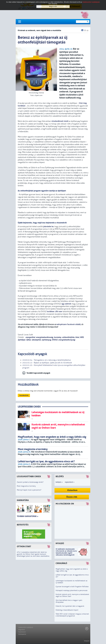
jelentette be (48, 227)
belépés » (59, 482)
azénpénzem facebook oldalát (68, 324)
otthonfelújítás (68, 337)
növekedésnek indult (60, 121)
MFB (82, 337)
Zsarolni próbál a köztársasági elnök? (30, 482)
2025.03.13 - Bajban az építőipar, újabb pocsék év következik (47, 363)
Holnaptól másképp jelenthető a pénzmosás (72, 590)
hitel (77, 337)
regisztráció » (70, 482)
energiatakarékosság (45, 337)
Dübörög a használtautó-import (67, 610)
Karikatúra (23, 500)
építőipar (22, 340)
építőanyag (47, 340)
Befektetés (23, 525)
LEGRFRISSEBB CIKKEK (29, 407)
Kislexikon (72, 490)
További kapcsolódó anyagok (38, 373)
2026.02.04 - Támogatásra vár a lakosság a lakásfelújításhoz (47, 360)
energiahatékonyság (67, 340)
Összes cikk (72, 497)
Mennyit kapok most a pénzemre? (29, 490)
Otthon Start (24, 547)
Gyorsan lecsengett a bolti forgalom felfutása (72, 587)
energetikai (30, 337)
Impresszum (22, 632)
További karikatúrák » (28, 516)
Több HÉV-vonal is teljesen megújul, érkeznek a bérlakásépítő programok (72, 615)
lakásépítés (36, 340)
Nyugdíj (60, 543)
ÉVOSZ (55, 340)
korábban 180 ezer (55, 312)
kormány (58, 337)
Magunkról (21, 630)
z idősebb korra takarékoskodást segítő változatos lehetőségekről (66, 553)
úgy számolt (66, 304)
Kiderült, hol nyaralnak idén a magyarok (70, 606)
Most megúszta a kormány (26, 486)
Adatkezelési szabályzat (26, 627)
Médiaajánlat (22, 634)
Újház (29, 340)
